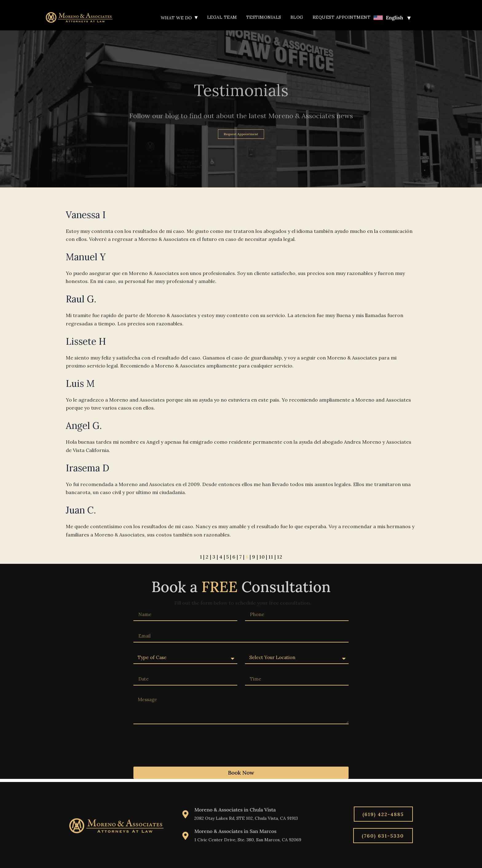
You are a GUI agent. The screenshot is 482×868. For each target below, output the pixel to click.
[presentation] (180, 746)
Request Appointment (342, 17)
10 (261, 558)
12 (278, 558)
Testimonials (264, 17)
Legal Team (222, 17)
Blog (297, 17)
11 (270, 558)
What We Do (179, 18)
